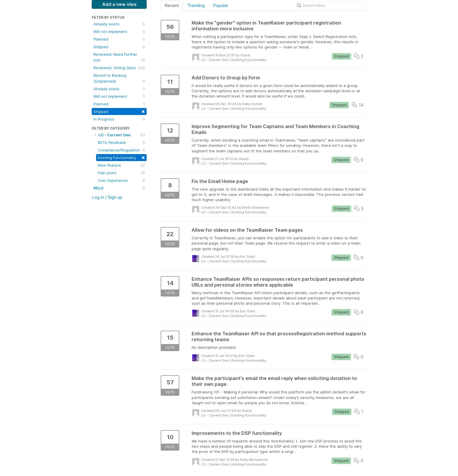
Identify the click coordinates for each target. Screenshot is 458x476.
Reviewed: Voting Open (119, 68)
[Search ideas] (331, 6)
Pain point (121, 173)
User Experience (121, 180)
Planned (119, 39)
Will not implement (119, 32)
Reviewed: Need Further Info (119, 57)
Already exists (119, 24)
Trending (196, 5)
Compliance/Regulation (121, 150)
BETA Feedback (121, 142)
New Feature (121, 165)
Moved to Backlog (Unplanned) (119, 79)
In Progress (119, 119)
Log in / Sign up (107, 197)
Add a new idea (119, 4)
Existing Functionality (121, 157)
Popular (221, 5)
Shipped (119, 47)
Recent (172, 5)
